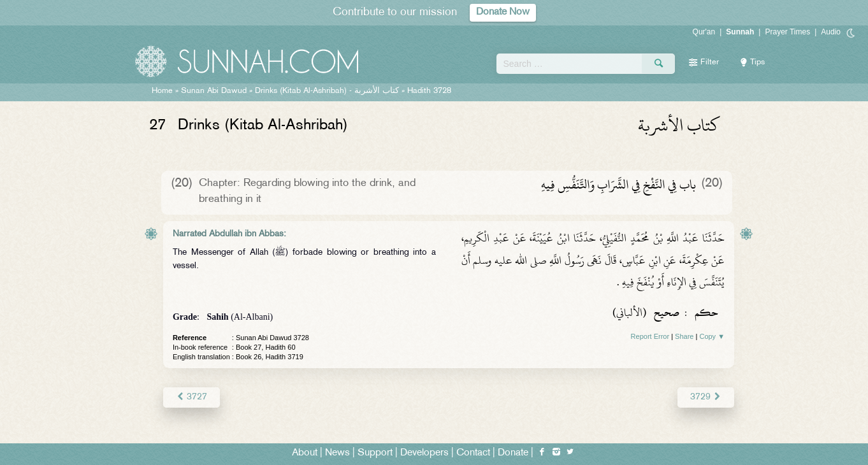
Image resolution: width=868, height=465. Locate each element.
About (305, 453)
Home (162, 91)
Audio (831, 32)
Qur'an (704, 32)
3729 (706, 397)
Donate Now (503, 12)
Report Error (650, 336)
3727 (192, 397)
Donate (513, 453)
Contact (473, 453)
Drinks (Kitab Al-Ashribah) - (328, 91)
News (337, 453)
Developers (424, 453)
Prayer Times (787, 32)
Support (375, 453)
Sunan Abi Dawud (214, 91)
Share (684, 336)
